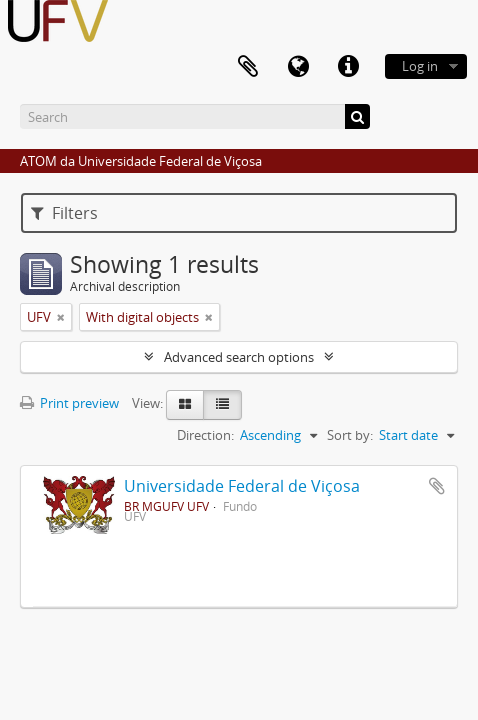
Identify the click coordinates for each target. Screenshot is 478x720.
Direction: (205, 435)
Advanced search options (239, 357)
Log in (420, 66)
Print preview (69, 403)
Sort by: (350, 435)
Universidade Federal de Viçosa (242, 486)
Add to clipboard (437, 486)
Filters (64, 213)
